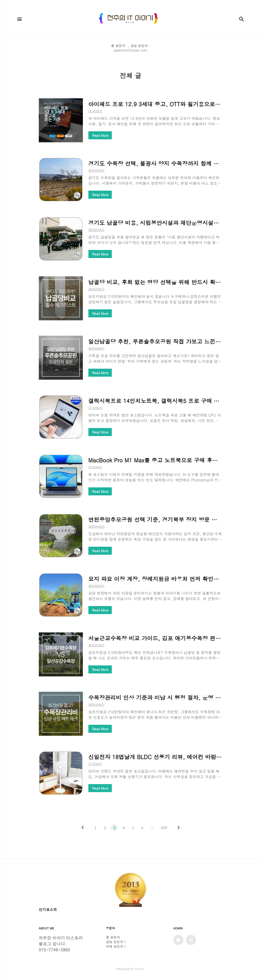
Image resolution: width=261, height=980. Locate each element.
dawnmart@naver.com (131, 50)
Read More (100, 135)
